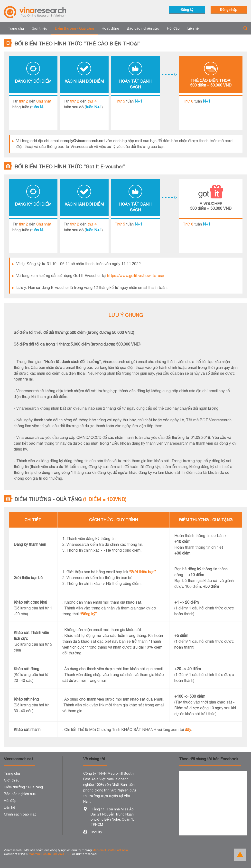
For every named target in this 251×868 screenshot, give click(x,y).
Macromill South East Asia (110, 850)
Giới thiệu (39, 28)
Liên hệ (193, 28)
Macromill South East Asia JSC (50, 854)
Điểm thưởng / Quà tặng (74, 28)
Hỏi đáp (173, 28)
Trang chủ (16, 28)
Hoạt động (110, 28)
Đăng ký (187, 10)
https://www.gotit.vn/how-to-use (136, 276)
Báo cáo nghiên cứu (143, 28)
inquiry (97, 832)
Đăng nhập (229, 10)
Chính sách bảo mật (20, 814)
